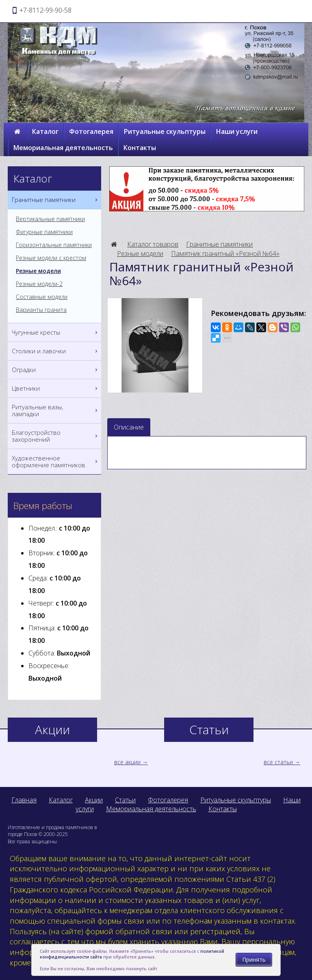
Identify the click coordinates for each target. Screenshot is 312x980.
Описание (129, 427)
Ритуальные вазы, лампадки (55, 410)
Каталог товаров (153, 244)
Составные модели (42, 297)
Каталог (45, 131)
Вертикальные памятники (50, 219)
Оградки (55, 370)
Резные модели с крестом (51, 258)
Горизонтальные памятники (54, 245)
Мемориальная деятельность (63, 148)
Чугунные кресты (55, 332)
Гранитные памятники (219, 244)
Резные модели (140, 254)
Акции (94, 800)
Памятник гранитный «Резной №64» (225, 254)
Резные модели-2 (39, 284)
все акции (127, 762)
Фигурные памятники (44, 232)
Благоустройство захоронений (55, 436)
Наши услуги (237, 131)
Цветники (55, 388)
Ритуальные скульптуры (165, 131)
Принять (254, 960)
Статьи (125, 800)
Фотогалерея (91, 131)
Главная (24, 800)
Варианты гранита (41, 310)
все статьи (278, 762)
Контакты (140, 148)
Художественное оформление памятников (55, 462)
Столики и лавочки (55, 351)
